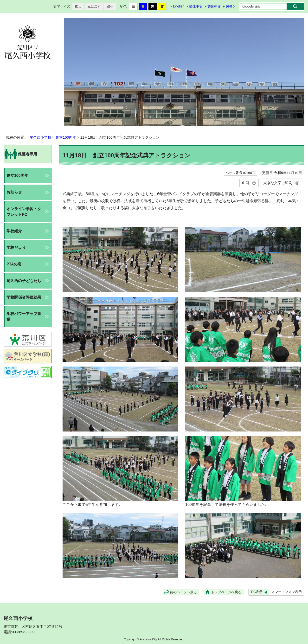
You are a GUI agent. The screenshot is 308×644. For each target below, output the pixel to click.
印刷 (245, 183)
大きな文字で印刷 (278, 183)
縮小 (109, 7)
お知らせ (14, 192)
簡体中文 (196, 6)
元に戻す (93, 7)
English (179, 6)
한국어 (231, 6)
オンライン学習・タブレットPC (24, 212)
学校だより (16, 248)
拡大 (77, 7)
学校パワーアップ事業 (24, 317)
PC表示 (257, 592)
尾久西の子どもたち (24, 281)
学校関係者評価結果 (24, 297)
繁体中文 (214, 6)
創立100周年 (66, 137)
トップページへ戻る (226, 592)
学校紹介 (14, 231)
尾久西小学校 (40, 137)
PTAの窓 (14, 264)
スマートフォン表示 (287, 592)
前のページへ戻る (183, 592)
